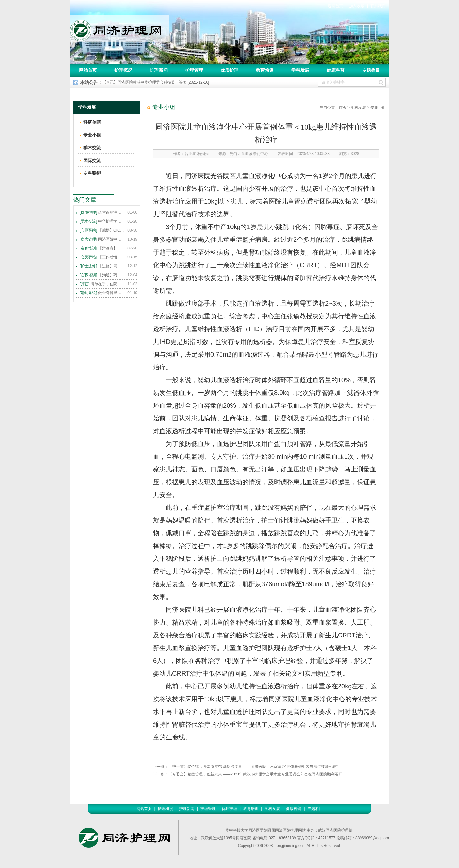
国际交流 (92, 160)
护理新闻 (159, 70)
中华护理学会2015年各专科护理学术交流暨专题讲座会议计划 (102, 221)
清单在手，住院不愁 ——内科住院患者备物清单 (102, 284)
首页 (343, 108)
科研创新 (92, 122)
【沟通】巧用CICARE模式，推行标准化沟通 (102, 275)
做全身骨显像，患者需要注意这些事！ (102, 293)
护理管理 (194, 70)
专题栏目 (371, 70)
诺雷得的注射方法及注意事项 (102, 212)
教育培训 (265, 70)
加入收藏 (357, 6)
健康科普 (336, 70)
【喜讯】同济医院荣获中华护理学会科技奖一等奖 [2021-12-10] (156, 82)
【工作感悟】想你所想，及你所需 (102, 257)
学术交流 (92, 148)
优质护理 (229, 70)
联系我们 (378, 6)
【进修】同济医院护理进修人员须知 (102, 266)
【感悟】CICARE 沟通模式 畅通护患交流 (102, 230)
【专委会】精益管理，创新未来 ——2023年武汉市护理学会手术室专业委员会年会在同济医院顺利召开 (255, 774)
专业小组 (378, 108)
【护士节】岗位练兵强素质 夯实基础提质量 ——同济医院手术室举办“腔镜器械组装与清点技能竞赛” (253, 767)
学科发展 (300, 70)
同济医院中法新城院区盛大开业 (102, 239)
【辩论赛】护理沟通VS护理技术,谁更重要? (102, 248)
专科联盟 (92, 173)
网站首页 (88, 70)
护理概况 (123, 70)
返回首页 (335, 6)
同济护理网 (120, 28)
